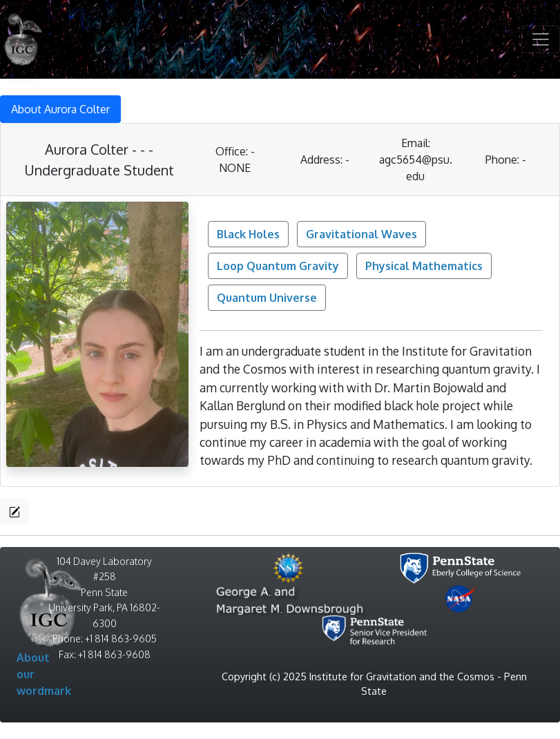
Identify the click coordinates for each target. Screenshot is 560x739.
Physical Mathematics (424, 266)
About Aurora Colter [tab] (60, 109)
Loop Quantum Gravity (278, 266)
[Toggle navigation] (541, 39)
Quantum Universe (267, 298)
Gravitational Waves (361, 234)
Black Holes (248, 234)
